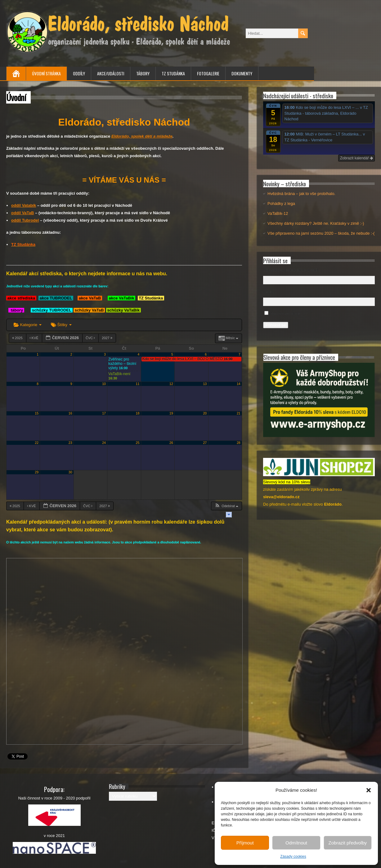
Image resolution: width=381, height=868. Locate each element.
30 (70, 472)
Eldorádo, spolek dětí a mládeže (142, 136)
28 (239, 443)
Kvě (34, 338)
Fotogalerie (208, 73)
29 (37, 472)
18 (138, 413)
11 (138, 384)
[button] (369, 790)
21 (239, 413)
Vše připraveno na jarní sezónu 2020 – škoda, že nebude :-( (321, 233)
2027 (108, 338)
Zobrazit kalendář (356, 158)
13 (205, 384)
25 (138, 443)
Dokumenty (242, 73)
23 (70, 443)
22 (37, 443)
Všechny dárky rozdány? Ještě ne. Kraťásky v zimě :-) (316, 223)
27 (205, 443)
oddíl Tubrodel (25, 220)
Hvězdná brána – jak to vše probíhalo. (301, 194)
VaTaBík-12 (278, 213)
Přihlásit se (276, 325)
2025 (18, 338)
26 (171, 443)
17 (104, 413)
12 (171, 384)
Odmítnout (296, 843)
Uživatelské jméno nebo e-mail (291, 270)
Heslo (268, 292)
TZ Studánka (173, 73)
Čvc (91, 338)
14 (239, 384)
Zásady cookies (293, 857)
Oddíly (79, 73)
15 (37, 413)
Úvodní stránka (46, 73)
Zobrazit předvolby (348, 843)
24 (104, 443)
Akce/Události (111, 73)
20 (205, 413)
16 (70, 413)
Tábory (143, 73)
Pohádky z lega (281, 204)
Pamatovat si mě (286, 314)
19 (171, 413)
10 (104, 384)
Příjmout (245, 843)
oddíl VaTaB (22, 213)
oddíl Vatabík (24, 205)
